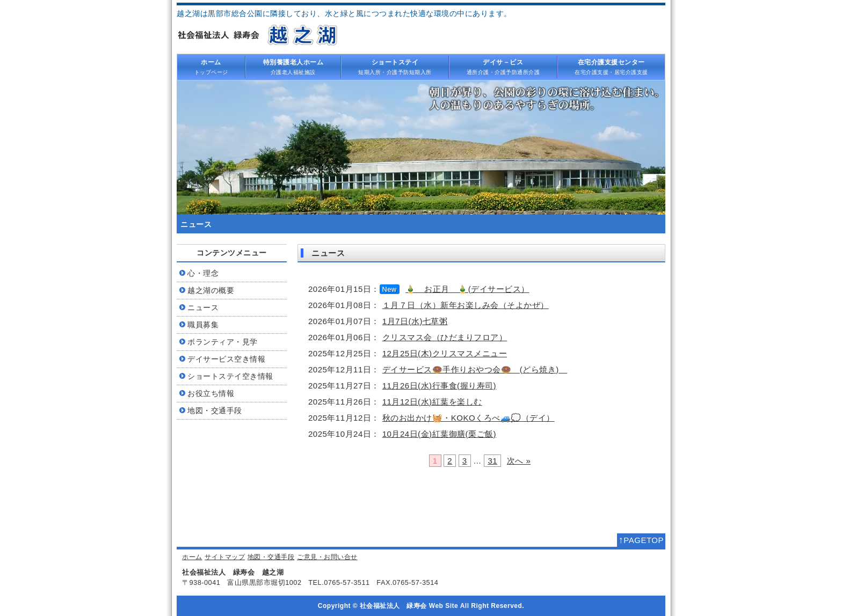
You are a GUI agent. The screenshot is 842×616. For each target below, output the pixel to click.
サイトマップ (225, 557)
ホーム (192, 557)
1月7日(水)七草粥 (415, 321)
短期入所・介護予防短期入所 (395, 67)
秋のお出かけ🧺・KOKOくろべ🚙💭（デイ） (469, 418)
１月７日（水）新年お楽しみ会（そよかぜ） (466, 305)
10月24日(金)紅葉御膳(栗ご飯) (439, 434)
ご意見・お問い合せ (327, 557)
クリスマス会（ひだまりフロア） (445, 337)
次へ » (519, 461)
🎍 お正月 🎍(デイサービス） (467, 289)
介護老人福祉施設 (293, 67)
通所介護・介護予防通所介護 (503, 67)
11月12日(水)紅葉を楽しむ (432, 402)
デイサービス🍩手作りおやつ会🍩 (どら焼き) (475, 369)
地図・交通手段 (271, 557)
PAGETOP (641, 540)
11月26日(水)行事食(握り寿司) (439, 386)
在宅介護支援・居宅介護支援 (612, 67)
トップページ (211, 67)
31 (492, 461)
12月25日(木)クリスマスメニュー (445, 353)
